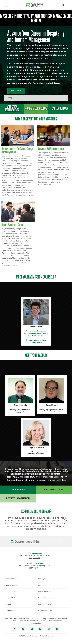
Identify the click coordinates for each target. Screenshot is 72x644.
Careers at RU (10, 598)
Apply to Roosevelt (54, 490)
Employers (42, 579)
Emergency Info (10, 611)
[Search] (12, 541)
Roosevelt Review (45, 604)
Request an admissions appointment (36, 341)
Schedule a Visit (18, 490)
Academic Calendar (12, 579)
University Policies (45, 611)
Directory (8, 604)
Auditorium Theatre (12, 592)
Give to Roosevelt (45, 592)
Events (41, 585)
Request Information (18, 498)
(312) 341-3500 (35, 558)
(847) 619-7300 (35, 568)
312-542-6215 (38, 336)
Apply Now (16, 91)
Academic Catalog (11, 585)
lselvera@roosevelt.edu (38, 333)
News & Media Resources (48, 598)
